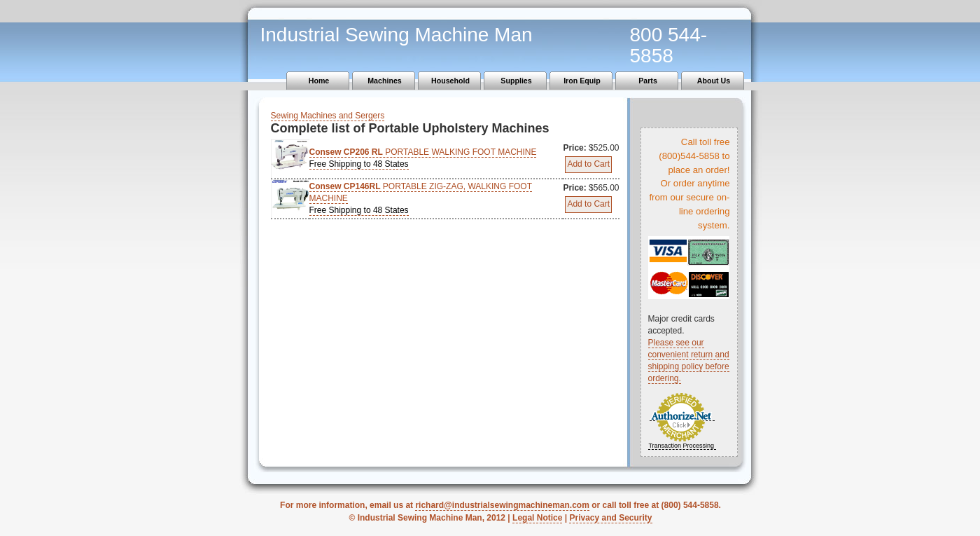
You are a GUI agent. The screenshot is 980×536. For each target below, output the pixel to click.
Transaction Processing (681, 446)
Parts (648, 81)
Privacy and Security (610, 518)
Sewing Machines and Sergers (328, 116)
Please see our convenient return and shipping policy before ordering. (689, 360)
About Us (714, 81)
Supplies (516, 81)
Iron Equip (582, 81)
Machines (385, 81)
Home (319, 81)
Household (450, 81)
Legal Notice (537, 518)
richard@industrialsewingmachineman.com (502, 505)
